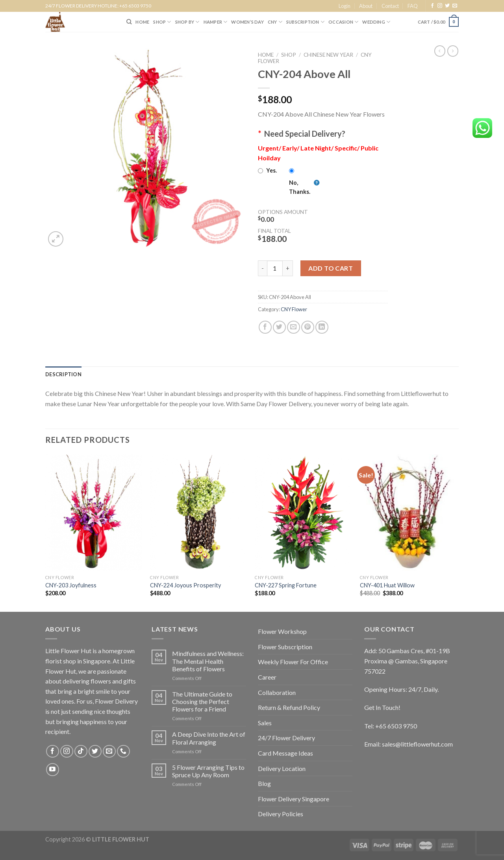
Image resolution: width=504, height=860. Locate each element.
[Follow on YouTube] (53, 770)
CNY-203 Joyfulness (71, 585)
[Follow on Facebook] (432, 6)
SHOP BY (187, 22)
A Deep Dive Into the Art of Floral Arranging (209, 738)
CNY (275, 22)
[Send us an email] (455, 6)
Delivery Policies (281, 814)
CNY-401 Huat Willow (387, 585)
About (366, 6)
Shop (289, 55)
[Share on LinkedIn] (322, 327)
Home (266, 55)
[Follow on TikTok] (81, 751)
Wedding (376, 22)
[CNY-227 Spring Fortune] (303, 513)
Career (267, 677)
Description (63, 374)
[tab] (63, 374)
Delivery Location (282, 768)
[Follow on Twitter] (447, 6)
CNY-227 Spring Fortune (286, 585)
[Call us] (123, 751)
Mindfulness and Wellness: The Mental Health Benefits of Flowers (208, 661)
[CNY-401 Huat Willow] (409, 513)
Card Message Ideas (285, 753)
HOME (142, 22)
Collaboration (277, 692)
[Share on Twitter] (279, 327)
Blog (264, 783)
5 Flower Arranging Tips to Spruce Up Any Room (208, 771)
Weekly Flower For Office (293, 662)
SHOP (162, 22)
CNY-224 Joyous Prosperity (185, 585)
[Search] (129, 22)
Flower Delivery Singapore (294, 799)
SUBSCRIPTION (305, 22)
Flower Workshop (282, 631)
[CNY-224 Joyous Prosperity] (199, 513)
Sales (265, 723)
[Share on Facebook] (265, 327)
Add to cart (331, 268)
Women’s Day (247, 22)
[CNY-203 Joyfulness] (94, 513)
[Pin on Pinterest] (308, 327)
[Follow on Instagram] (440, 6)
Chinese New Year (328, 55)
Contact (390, 6)
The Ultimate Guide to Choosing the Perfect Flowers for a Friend (202, 701)
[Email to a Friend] (294, 327)
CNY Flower (294, 309)
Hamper (216, 22)
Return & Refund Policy (289, 707)
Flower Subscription (285, 647)
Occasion (343, 22)
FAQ (413, 6)
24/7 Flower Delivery (286, 738)
